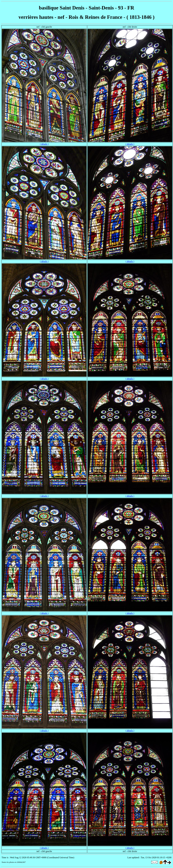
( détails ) (44, 144)
